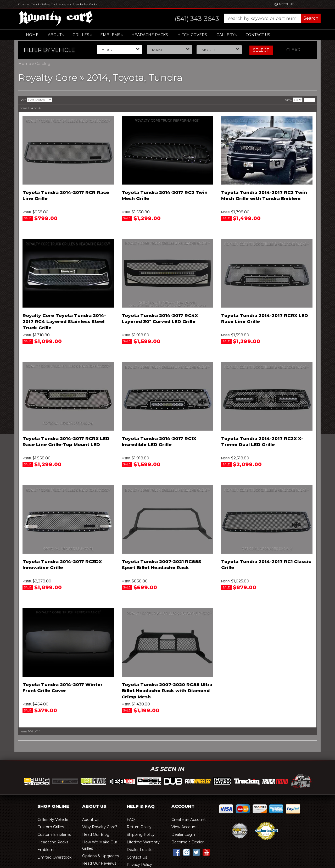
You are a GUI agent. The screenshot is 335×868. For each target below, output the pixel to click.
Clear (293, 50)
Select (261, 50)
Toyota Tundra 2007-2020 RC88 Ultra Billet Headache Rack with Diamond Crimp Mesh (167, 691)
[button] (242, 18)
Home (32, 35)
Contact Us (258, 35)
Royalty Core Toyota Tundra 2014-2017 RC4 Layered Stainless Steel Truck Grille (64, 322)
